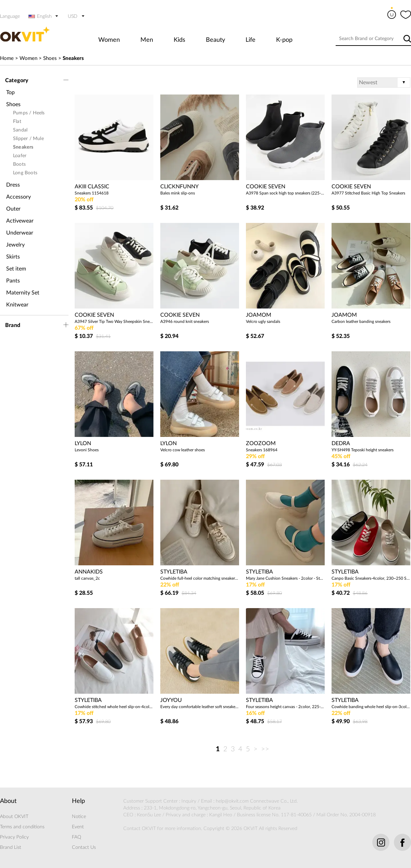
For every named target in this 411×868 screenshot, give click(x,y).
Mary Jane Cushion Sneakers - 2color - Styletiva (285, 578)
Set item (16, 269)
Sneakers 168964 (262, 450)
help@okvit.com (232, 801)
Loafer (20, 156)
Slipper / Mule (28, 139)
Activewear (20, 221)
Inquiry (189, 801)
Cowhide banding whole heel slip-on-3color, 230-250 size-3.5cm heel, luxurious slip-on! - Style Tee (371, 707)
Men (147, 40)
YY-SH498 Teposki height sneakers (363, 450)
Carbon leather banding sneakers (361, 322)
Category (17, 80)
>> (265, 749)
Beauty (215, 40)
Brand (13, 325)
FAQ (77, 837)
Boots (19, 164)
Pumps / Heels (29, 113)
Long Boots (25, 173)
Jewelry (15, 245)
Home (7, 58)
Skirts (13, 257)
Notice (79, 817)
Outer (13, 209)
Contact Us (84, 847)
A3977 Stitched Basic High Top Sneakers (368, 193)
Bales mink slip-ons (178, 193)
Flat (17, 122)
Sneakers (73, 58)
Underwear (20, 233)
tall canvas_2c (87, 578)
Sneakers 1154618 (92, 193)
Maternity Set (23, 293)
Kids (179, 40)
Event (78, 827)
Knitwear (17, 305)
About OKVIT (14, 817)
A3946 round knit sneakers (185, 322)
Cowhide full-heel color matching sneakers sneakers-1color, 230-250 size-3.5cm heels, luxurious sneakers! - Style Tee (200, 578)
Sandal (20, 130)
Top (10, 92)
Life (251, 40)
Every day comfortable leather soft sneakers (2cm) (200, 707)
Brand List (11, 847)
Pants (13, 281)
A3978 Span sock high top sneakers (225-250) (285, 193)
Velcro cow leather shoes (183, 450)
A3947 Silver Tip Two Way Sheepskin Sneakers (114, 322)
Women (109, 40)
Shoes (50, 58)
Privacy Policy (14, 837)
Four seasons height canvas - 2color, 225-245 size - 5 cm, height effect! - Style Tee (285, 707)
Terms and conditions (22, 827)
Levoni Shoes (87, 450)
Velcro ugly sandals (263, 322)
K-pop (284, 40)
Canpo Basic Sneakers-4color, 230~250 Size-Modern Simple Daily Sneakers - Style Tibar (371, 578)
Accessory (18, 197)
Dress (13, 185)
